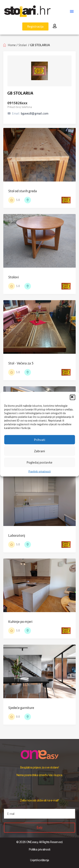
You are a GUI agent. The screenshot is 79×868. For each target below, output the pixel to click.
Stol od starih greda (23, 191)
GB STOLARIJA (20, 93)
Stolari (23, 45)
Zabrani (39, 451)
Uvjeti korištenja (39, 860)
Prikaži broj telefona (20, 107)
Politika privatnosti (39, 849)
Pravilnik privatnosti (40, 471)
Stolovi (14, 277)
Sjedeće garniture (21, 708)
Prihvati (40, 440)
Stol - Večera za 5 (21, 363)
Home (12, 45)
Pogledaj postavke (39, 462)
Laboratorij (17, 535)
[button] (72, 397)
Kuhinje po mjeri (20, 622)
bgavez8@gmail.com (35, 113)
